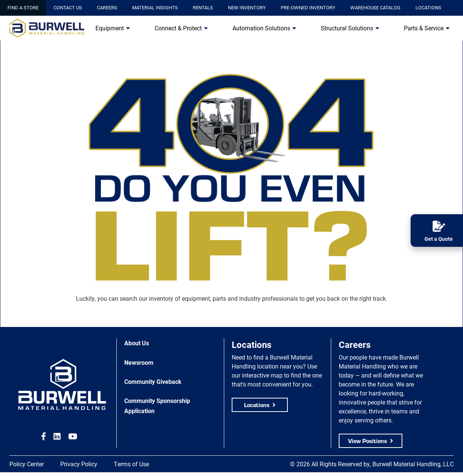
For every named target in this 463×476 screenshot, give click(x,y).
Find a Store (23, 7)
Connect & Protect (178, 28)
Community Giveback (153, 381)
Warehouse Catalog (375, 7)
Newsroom (139, 362)
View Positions (368, 441)
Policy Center (27, 464)
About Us (137, 343)
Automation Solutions (261, 28)
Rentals (203, 7)
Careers (107, 7)
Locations (428, 7)
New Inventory (247, 7)
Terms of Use (131, 464)
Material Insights (155, 7)
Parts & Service (424, 28)
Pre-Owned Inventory (308, 7)
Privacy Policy (79, 464)
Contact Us (68, 7)
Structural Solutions (347, 28)
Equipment (110, 28)
